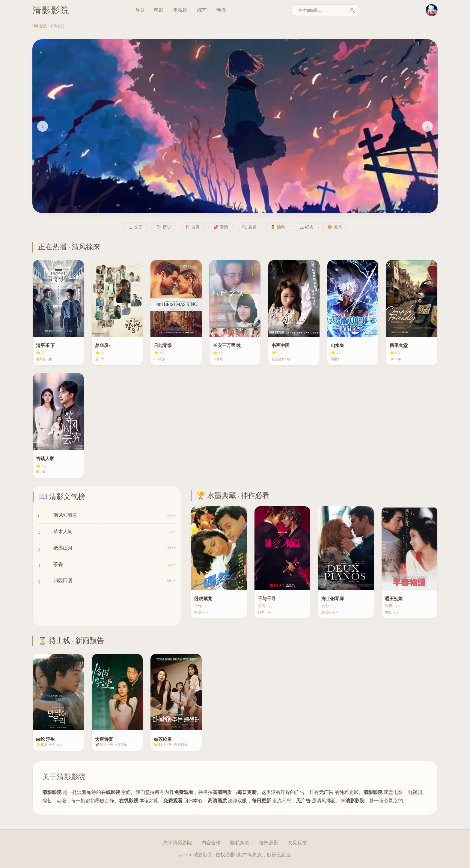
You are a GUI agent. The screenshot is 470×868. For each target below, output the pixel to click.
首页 (140, 10)
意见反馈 (297, 843)
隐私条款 (240, 843)
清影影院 (40, 26)
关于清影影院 (177, 843)
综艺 (202, 10)
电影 (159, 10)
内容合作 (211, 843)
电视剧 (180, 10)
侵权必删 (269, 843)
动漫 (221, 10)
